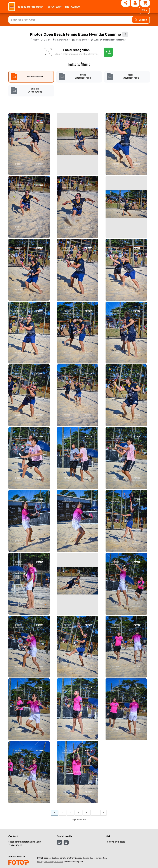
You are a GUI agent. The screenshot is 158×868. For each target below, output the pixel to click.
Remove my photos (115, 842)
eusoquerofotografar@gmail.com (25, 842)
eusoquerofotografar (30, 7)
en (144, 10)
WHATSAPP (55, 7)
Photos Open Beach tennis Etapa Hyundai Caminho (76, 34)
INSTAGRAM (73, 7)
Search (141, 20)
